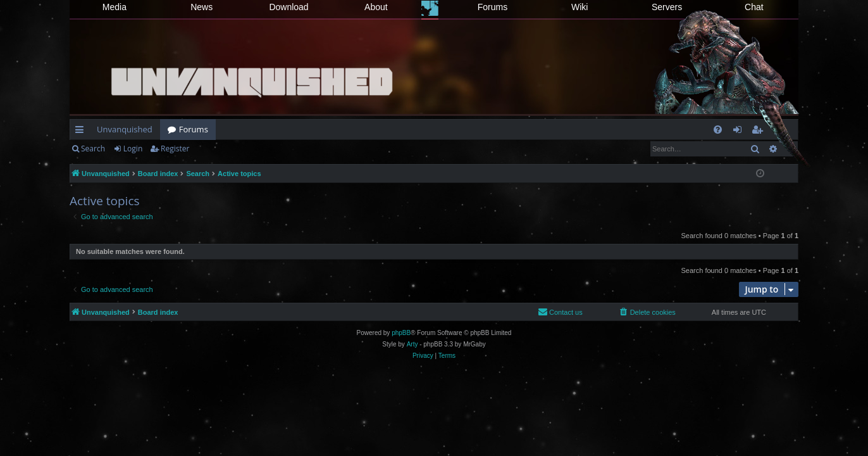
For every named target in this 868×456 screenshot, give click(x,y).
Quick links (82, 132)
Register (175, 149)
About (376, 7)
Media (115, 7)
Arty (412, 344)
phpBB (401, 333)
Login (133, 149)
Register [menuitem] (760, 132)
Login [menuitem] (740, 132)
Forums (493, 7)
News (201, 7)
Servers (667, 7)
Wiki (580, 7)
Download (288, 7)
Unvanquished (125, 129)
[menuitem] (718, 130)
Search (93, 149)
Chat (754, 7)
